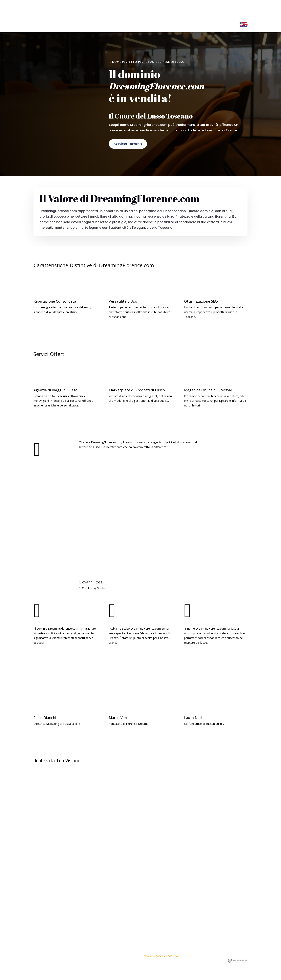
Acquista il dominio (128, 144)
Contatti (173, 956)
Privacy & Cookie (154, 956)
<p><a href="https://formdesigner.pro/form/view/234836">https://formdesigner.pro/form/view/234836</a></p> (140, 843)
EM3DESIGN (240, 961)
